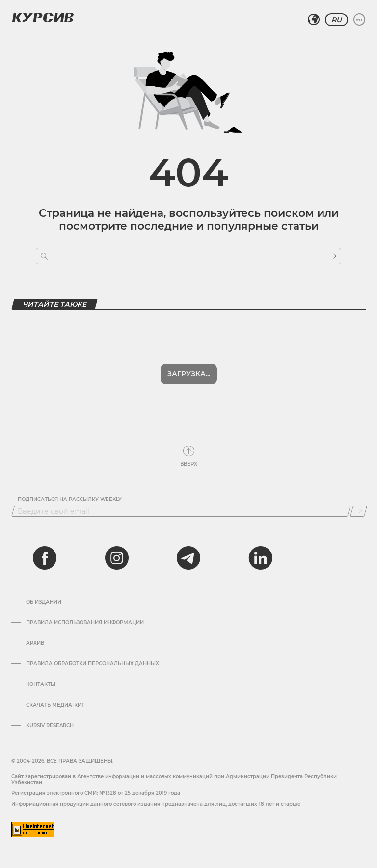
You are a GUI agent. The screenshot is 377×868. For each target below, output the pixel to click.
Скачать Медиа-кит (55, 705)
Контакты (41, 684)
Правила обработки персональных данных (93, 664)
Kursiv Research (50, 726)
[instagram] (117, 558)
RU (337, 20)
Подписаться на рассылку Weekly (70, 500)
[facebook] (45, 558)
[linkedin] (260, 558)
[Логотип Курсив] (43, 17)
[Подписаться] (359, 511)
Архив (35, 643)
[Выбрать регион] (314, 20)
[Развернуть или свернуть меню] (359, 20)
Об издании (44, 602)
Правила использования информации (85, 623)
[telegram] (188, 558)
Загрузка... (189, 374)
